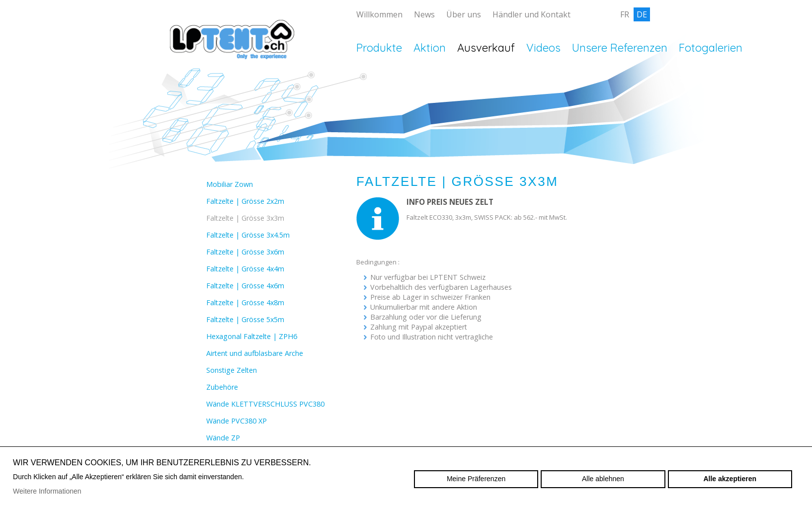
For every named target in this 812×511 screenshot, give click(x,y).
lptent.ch (232, 55)
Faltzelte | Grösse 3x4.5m (248, 235)
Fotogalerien (711, 47)
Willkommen (379, 14)
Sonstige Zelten (232, 370)
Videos (543, 47)
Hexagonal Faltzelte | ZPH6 (252, 336)
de (642, 14)
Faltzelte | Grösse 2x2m (245, 201)
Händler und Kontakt (531, 14)
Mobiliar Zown (230, 184)
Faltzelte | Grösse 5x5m (245, 319)
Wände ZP (223, 438)
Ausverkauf (486, 47)
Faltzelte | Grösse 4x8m (245, 302)
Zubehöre (222, 387)
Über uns (464, 14)
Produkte (379, 47)
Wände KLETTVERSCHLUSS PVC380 (265, 404)
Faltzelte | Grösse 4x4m (245, 269)
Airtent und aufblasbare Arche (255, 353)
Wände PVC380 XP (237, 421)
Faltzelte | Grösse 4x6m (245, 286)
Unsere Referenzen (620, 47)
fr (625, 14)
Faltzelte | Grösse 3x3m (245, 218)
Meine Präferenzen (476, 479)
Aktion (430, 47)
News (424, 14)
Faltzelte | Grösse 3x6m (245, 252)
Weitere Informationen (47, 491)
